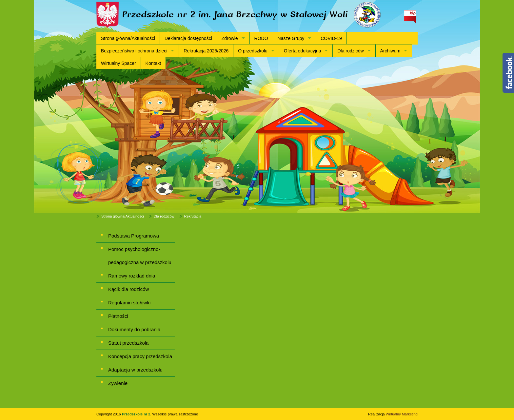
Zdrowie (230, 38)
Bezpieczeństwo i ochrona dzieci (134, 51)
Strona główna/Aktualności (128, 38)
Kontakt (153, 63)
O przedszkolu (253, 51)
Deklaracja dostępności (188, 38)
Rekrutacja (193, 216)
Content (508, 73)
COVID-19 (331, 38)
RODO (261, 38)
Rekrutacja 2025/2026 (206, 51)
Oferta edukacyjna (303, 51)
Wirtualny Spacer (119, 63)
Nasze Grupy (291, 38)
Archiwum (390, 51)
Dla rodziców (350, 51)
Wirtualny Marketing (402, 414)
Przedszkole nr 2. (137, 414)
